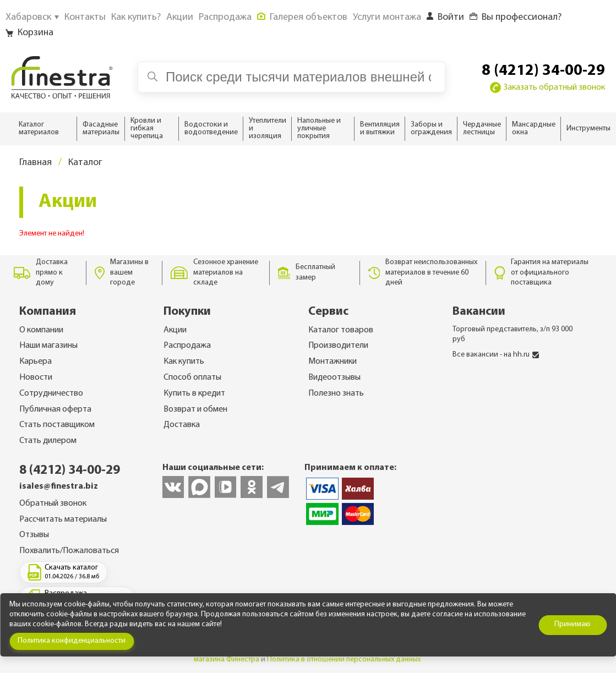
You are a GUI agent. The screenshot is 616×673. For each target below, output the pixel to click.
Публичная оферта (55, 409)
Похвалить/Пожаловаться (69, 551)
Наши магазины (48, 346)
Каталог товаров (341, 330)
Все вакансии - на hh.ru (496, 355)
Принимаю (573, 624)
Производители (338, 346)
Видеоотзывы (334, 377)
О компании (41, 330)
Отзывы (34, 535)
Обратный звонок (53, 504)
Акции (175, 330)
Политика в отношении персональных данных (344, 660)
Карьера (36, 362)
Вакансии (479, 312)
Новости (36, 377)
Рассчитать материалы (63, 519)
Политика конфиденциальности (72, 641)
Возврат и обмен (195, 409)
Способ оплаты (192, 377)
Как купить (184, 362)
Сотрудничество (51, 393)
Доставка (182, 425)
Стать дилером (48, 441)
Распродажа (187, 346)
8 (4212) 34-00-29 (543, 71)
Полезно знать (336, 393)
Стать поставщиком (57, 425)
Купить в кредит (194, 393)
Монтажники (332, 362)
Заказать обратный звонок (547, 87)
